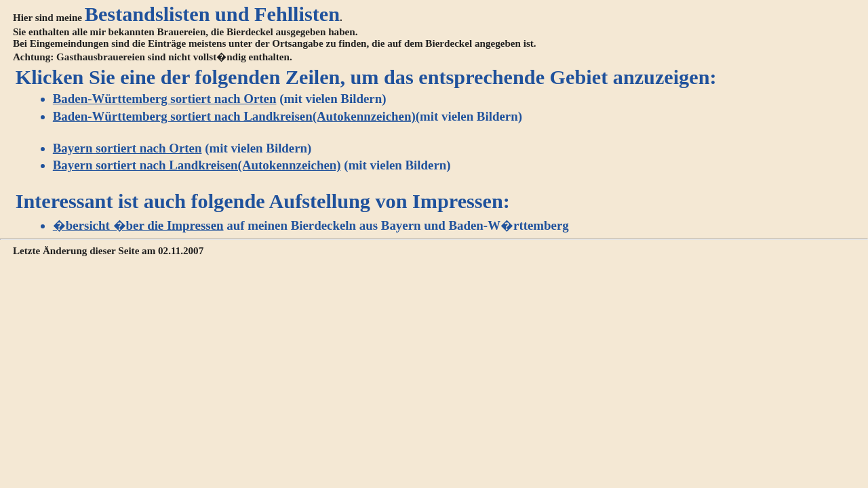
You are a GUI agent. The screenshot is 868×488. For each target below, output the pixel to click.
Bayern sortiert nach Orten (127, 148)
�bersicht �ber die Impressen (138, 225)
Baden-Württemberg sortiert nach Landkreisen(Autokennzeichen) (234, 116)
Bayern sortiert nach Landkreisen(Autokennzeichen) (197, 165)
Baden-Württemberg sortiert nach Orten (165, 99)
